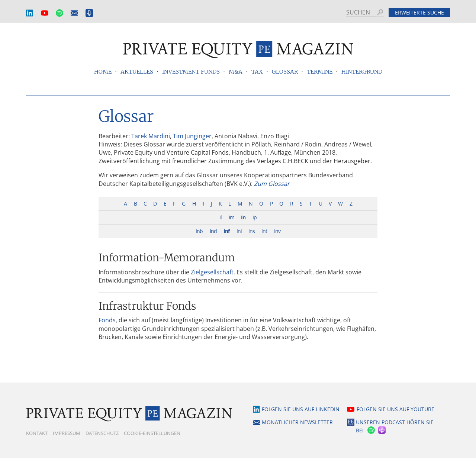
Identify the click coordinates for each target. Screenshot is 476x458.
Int (264, 231)
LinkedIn (30, 13)
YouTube (45, 13)
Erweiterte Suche (419, 12)
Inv (277, 231)
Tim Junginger (192, 136)
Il (221, 217)
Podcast (89, 13)
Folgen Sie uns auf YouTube (395, 409)
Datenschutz (102, 433)
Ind (213, 231)
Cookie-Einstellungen (152, 433)
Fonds (107, 320)
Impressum (67, 433)
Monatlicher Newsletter (74, 13)
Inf (226, 231)
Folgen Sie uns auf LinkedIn (301, 409)
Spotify (59, 13)
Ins (252, 231)
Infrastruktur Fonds (147, 306)
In (243, 217)
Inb (199, 231)
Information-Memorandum (167, 258)
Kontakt (37, 433)
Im (231, 217)
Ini (239, 231)
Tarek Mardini (151, 136)
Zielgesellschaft (212, 272)
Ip (255, 217)
